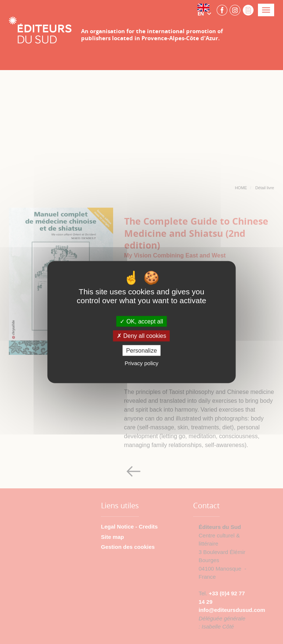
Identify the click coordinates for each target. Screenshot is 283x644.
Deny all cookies (141, 336)
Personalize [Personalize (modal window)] (141, 350)
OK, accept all (141, 321)
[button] (206, 10)
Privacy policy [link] (141, 363)
